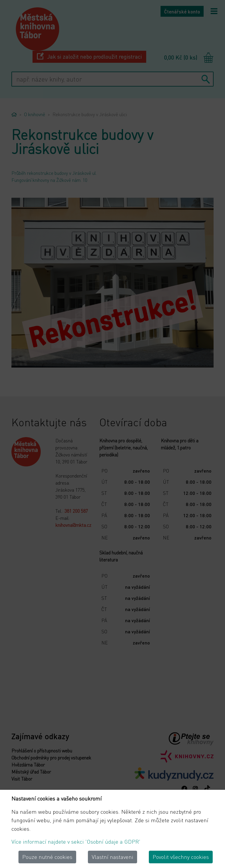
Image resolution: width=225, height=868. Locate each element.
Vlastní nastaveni (112, 857)
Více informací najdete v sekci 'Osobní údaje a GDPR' (76, 841)
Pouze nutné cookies (47, 857)
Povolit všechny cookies (181, 857)
